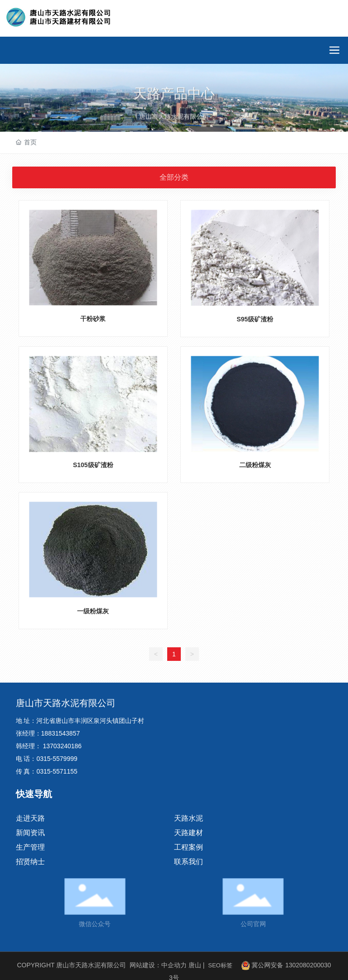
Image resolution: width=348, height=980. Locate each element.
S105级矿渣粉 (93, 465)
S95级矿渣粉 (255, 319)
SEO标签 (220, 965)
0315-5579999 (57, 759)
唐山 (195, 965)
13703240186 (62, 746)
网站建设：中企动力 (158, 965)
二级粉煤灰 (255, 465)
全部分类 (174, 177)
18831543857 (61, 733)
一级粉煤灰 (93, 611)
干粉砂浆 (93, 319)
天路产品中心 (174, 101)
